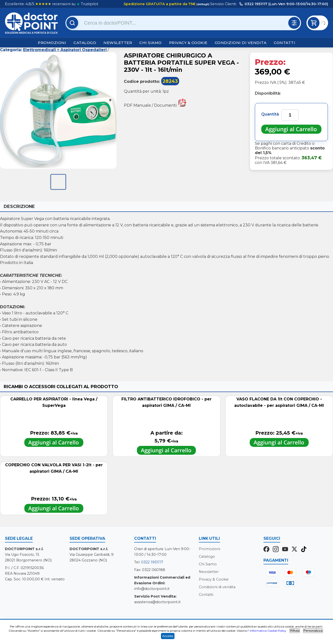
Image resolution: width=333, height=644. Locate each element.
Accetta (168, 636)
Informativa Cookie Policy (268, 631)
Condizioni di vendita (241, 43)
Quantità (270, 114)
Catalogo (85, 43)
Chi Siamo (151, 43)
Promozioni (52, 43)
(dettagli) (203, 4)
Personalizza (313, 631)
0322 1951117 (152, 562)
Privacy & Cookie (188, 43)
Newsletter (118, 43)
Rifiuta (295, 631)
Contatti (284, 43)
